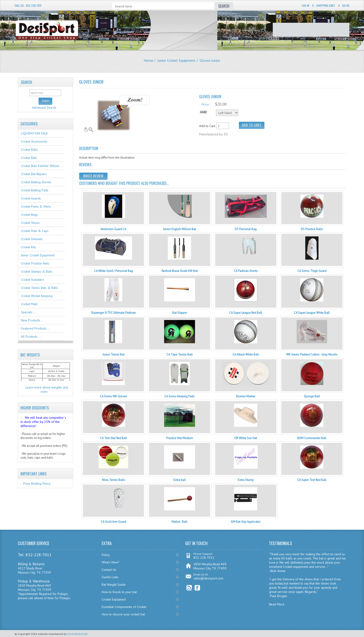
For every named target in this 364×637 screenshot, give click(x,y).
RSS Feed (189, 588)
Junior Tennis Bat (113, 354)
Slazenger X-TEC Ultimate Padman (113, 313)
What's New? (110, 562)
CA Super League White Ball (312, 313)
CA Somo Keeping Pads (179, 396)
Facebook (197, 588)
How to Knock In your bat (119, 592)
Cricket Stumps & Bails (37, 271)
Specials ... (28, 312)
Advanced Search (44, 108)
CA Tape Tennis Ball (180, 354)
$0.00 (346, 5)
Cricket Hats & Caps (35, 231)
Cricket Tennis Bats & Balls (39, 288)
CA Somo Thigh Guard (312, 271)
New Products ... (32, 320)
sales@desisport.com (208, 578)
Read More (277, 604)
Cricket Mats (29, 304)
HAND (203, 112)
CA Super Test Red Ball (312, 480)
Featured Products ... (35, 328)
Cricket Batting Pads (35, 190)
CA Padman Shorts (246, 271)
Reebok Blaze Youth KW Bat (180, 271)
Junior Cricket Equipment (176, 60)
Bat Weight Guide (114, 585)
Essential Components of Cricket (124, 607)
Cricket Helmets (32, 239)
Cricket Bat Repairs (34, 174)
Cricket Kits (28, 247)
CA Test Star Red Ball (114, 438)
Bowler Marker (246, 396)
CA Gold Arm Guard (113, 522)
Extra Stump (246, 480)
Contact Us (109, 570)
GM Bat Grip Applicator (246, 522)
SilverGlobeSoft (78, 634)
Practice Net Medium (180, 438)
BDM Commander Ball (312, 438)
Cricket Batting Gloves (36, 182)
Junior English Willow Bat (179, 229)
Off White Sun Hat (246, 438)
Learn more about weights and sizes (47, 389)
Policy (106, 555)
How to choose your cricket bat (123, 614)
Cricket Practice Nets (35, 263)
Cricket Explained (114, 599)
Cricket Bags (29, 215)
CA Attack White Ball (246, 354)
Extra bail (180, 480)
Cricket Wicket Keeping (37, 296)
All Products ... (31, 336)
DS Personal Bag (246, 229)
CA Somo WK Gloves (113, 396)
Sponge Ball (312, 396)
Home (148, 60)
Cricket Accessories (34, 141)
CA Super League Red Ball (246, 313)
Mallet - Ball (179, 522)
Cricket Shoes (30, 223)
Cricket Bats (29, 158)
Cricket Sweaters (32, 280)
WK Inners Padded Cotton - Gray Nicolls (312, 354)
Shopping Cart (326, 5)
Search (26, 82)
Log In (305, 5)
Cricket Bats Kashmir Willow (40, 166)
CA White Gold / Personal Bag (113, 271)
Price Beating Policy (37, 483)
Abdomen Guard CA (113, 229)
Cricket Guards (31, 198)
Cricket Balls (29, 150)
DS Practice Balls (312, 229)
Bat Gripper (180, 313)
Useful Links (110, 577)
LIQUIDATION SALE (34, 133)
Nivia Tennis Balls (114, 480)
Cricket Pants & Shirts (36, 206)
